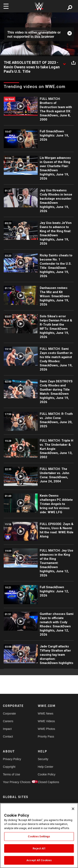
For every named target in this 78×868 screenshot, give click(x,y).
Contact (8, 736)
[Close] (73, 809)
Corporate (9, 713)
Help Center (46, 767)
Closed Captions (47, 782)
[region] (39, 835)
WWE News (46, 713)
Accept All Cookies (39, 860)
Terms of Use (11, 774)
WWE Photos (46, 729)
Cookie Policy (47, 774)
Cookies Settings (39, 836)
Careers (8, 721)
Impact (7, 729)
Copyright (9, 767)
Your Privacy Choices (12, 782)
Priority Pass (46, 736)
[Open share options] (73, 63)
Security (43, 759)
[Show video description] (64, 63)
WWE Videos (46, 721)
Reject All (39, 848)
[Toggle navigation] (6, 6)
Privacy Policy (12, 759)
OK (39, 34)
